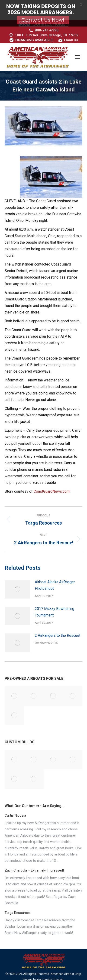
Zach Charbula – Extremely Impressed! (34, 856)
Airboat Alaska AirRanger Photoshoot (55, 571)
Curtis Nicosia (15, 801)
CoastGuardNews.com (52, 477)
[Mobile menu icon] (78, 42)
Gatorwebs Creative (50, 965)
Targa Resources (18, 898)
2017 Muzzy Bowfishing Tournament (55, 597)
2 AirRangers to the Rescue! (58, 621)
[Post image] (17, 575)
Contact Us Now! (43, 20)
